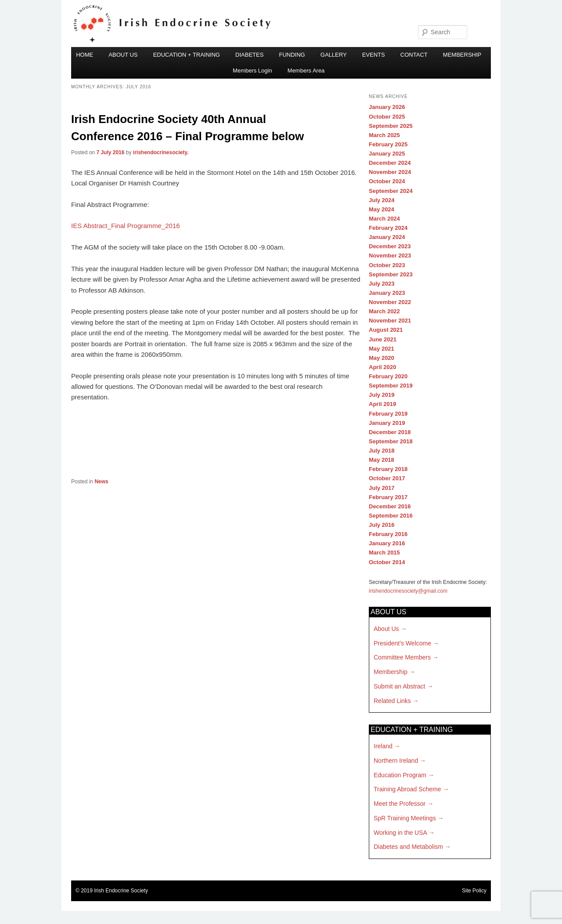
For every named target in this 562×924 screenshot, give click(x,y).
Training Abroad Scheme (407, 789)
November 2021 (390, 321)
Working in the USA (400, 833)
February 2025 (388, 144)
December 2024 (390, 163)
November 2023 (390, 255)
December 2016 (390, 506)
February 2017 (388, 497)
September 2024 (391, 191)
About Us (386, 629)
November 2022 (390, 302)
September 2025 (391, 126)
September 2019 (391, 386)
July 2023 (382, 284)
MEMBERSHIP (462, 55)
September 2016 (391, 516)
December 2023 (390, 246)
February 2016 (388, 534)
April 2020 (382, 367)
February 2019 (388, 414)
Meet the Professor (400, 804)
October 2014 (387, 562)
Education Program (400, 775)
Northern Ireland (396, 761)
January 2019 (387, 423)
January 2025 (387, 154)
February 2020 (388, 376)
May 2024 (382, 209)
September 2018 (391, 441)
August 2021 (386, 330)
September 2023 (391, 274)
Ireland (383, 746)
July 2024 (382, 200)
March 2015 (384, 553)
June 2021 (383, 339)
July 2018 (382, 451)
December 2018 (390, 432)
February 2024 (388, 228)
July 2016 (382, 525)
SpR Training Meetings (405, 818)
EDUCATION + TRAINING (187, 55)
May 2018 (382, 460)
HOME (85, 55)
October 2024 (387, 181)
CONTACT (414, 55)
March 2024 (384, 219)
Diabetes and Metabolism (408, 847)
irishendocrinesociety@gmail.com (408, 591)
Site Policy (474, 891)
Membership (391, 672)
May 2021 (382, 349)
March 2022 (384, 311)
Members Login (252, 71)
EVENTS (374, 55)
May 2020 (382, 358)
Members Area (306, 71)
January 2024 (387, 237)
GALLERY (334, 55)
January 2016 (387, 543)
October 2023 (387, 265)
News (101, 482)
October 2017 (387, 478)
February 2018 (388, 469)
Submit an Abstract (400, 686)
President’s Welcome (402, 643)
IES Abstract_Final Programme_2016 (126, 226)
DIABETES (249, 55)
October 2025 (387, 117)
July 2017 (382, 488)
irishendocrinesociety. (161, 152)
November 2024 (390, 172)
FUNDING (292, 55)
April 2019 (382, 404)
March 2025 (384, 135)
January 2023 (387, 293)
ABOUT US (123, 55)
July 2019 (382, 395)
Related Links (392, 701)
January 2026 (387, 107)
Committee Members (402, 657)
